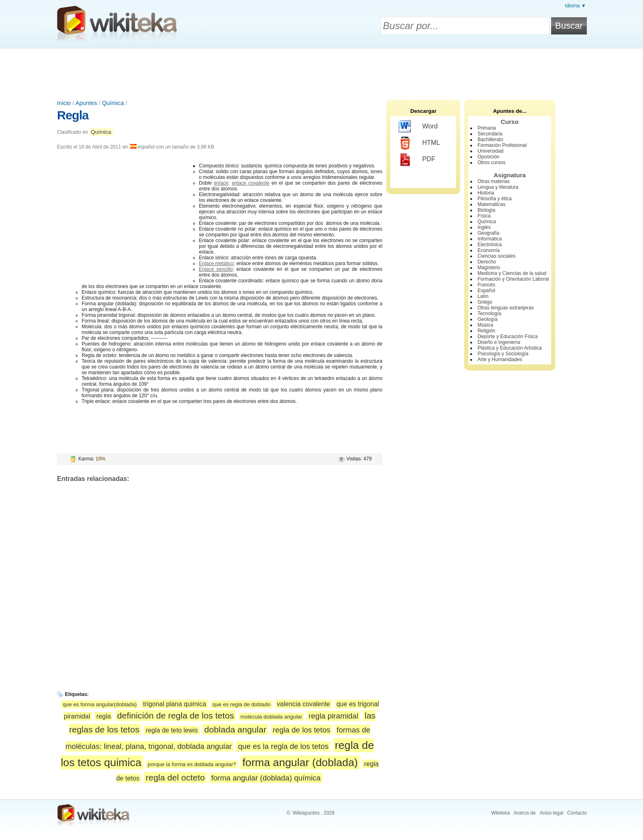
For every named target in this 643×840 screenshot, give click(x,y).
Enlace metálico (216, 263)
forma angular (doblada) (300, 762)
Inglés (484, 227)
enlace (221, 183)
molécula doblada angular (271, 717)
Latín (483, 296)
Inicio (64, 103)
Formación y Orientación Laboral (513, 279)
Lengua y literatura (498, 187)
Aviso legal (552, 813)
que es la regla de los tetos (283, 746)
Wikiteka (500, 813)
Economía (488, 250)
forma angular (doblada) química (266, 778)
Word (418, 127)
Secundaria (490, 134)
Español (486, 291)
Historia (486, 193)
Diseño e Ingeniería (499, 342)
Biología (486, 210)
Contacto (577, 813)
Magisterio (489, 268)
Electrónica (489, 245)
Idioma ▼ (576, 6)
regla (104, 716)
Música (485, 325)
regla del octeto (175, 777)
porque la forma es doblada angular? (192, 764)
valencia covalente (303, 704)
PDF (417, 160)
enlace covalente (251, 183)
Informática (489, 239)
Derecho (487, 262)
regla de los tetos (302, 730)
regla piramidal (333, 716)
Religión (486, 331)
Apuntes (86, 103)
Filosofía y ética (494, 199)
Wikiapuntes (306, 813)
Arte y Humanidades (500, 359)
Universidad (490, 151)
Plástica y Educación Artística (510, 348)
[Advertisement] (321, 71)
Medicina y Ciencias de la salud (512, 273)
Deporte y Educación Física (507, 336)
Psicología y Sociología (503, 354)
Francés (486, 285)
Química (113, 103)
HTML (419, 143)
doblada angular (235, 729)
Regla (73, 115)
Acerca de (524, 813)
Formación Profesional (502, 145)
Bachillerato (490, 140)
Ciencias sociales (496, 256)
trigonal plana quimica (175, 704)
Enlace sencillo (216, 269)
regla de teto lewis (172, 730)
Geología (487, 319)
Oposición (488, 157)
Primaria (487, 128)
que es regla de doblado (242, 704)
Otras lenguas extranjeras (505, 308)
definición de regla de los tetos (176, 715)
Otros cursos (491, 163)
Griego (485, 302)
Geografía (488, 233)
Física (484, 216)
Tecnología (489, 314)
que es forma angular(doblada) (100, 704)
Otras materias (494, 181)
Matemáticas (491, 204)
